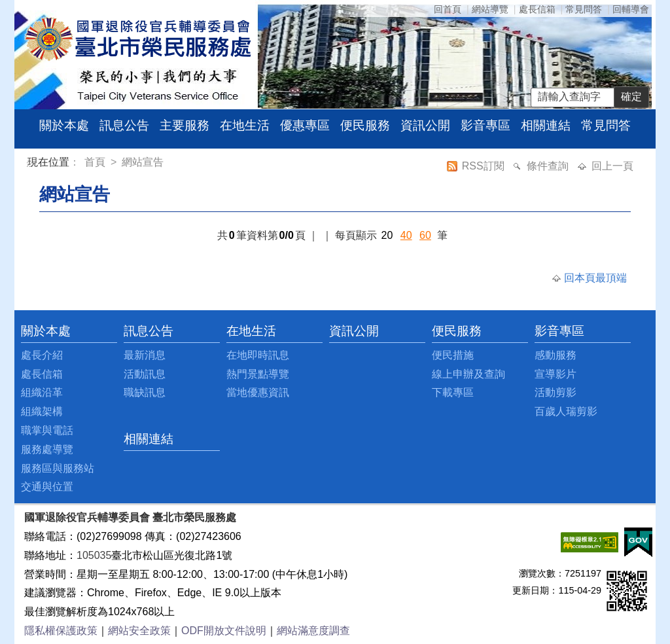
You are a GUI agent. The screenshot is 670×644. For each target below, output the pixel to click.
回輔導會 (631, 9)
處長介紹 (42, 355)
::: (30, 164)
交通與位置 (47, 487)
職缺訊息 (145, 392)
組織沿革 (42, 392)
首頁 (96, 162)
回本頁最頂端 (595, 278)
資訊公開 (425, 125)
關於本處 (64, 125)
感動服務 (555, 355)
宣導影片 (555, 374)
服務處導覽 (47, 449)
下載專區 (453, 392)
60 (425, 235)
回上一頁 (612, 166)
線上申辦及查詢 (468, 374)
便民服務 (365, 125)
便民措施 (453, 355)
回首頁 (448, 9)
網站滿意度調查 (313, 631)
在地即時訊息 (258, 355)
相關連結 (546, 125)
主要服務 (185, 125)
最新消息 (145, 355)
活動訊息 (145, 374)
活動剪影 (555, 392)
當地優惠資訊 (258, 392)
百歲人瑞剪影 (566, 411)
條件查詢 (549, 166)
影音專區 (485, 125)
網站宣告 (143, 162)
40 (406, 235)
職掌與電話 (47, 430)
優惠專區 (305, 125)
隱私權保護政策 (61, 631)
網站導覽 (490, 9)
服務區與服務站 (58, 468)
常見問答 (584, 9)
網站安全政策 (139, 631)
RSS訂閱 (485, 166)
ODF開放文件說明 (224, 631)
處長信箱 (537, 9)
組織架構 (42, 411)
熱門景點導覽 (258, 374)
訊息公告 (124, 125)
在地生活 (245, 125)
